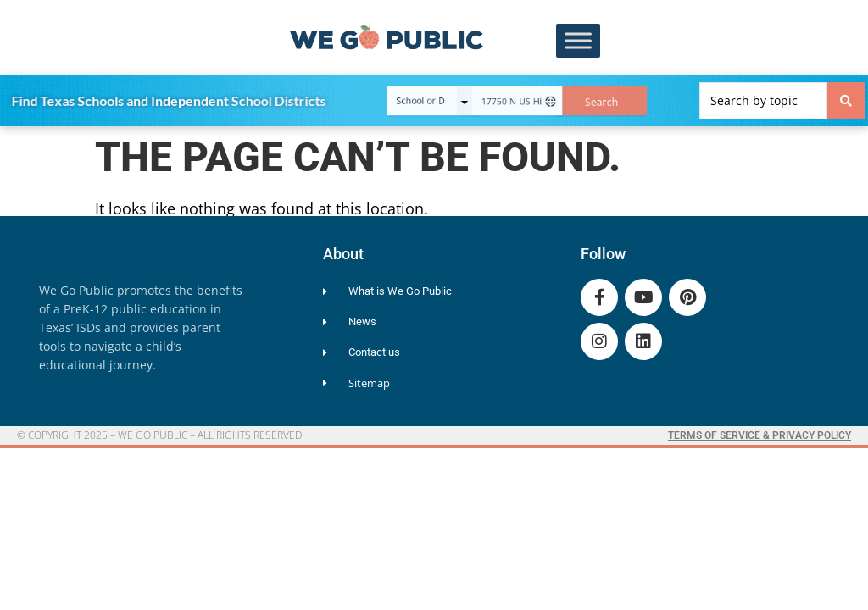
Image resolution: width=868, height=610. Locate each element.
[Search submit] (846, 101)
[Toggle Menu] (578, 41)
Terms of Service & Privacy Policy (759, 435)
